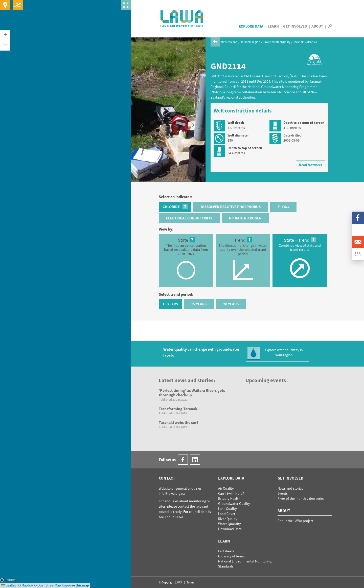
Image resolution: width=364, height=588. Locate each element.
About (317, 26)
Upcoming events (267, 380)
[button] (5, 35)
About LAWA (174, 517)
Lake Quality (227, 509)
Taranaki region (251, 42)
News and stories (290, 488)
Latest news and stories (187, 380)
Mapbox (8, 580)
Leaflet (9, 585)
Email (358, 242)
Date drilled (292, 135)
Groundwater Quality (277, 42)
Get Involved (295, 26)
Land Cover (227, 514)
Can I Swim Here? (231, 493)
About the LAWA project (295, 521)
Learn (273, 26)
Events (283, 493)
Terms (190, 582)
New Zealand (229, 42)
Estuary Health (229, 499)
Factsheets (226, 551)
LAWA (182, 19)
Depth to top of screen (245, 148)
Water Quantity (230, 524)
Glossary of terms (231, 556)
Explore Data (251, 26)
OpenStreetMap (49, 585)
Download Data (230, 529)
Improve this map (75, 585)
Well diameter (238, 135)
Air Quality (226, 488)
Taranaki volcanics (305, 42)
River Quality (228, 519)
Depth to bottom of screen (304, 123)
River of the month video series (301, 499)
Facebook (358, 218)
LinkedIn (358, 230)
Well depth (236, 123)
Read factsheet (311, 165)
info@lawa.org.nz (172, 493)
